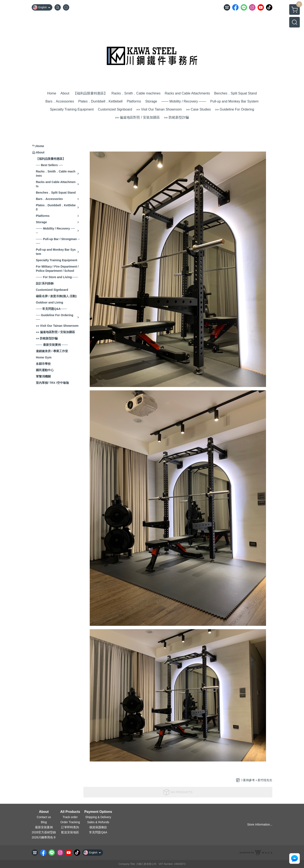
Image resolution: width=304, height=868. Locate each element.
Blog (44, 822)
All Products (70, 812)
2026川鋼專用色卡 (44, 837)
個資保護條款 (98, 827)
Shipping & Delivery (98, 817)
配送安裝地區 (70, 832)
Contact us (44, 817)
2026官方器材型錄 (44, 832)
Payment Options (98, 812)
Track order (70, 817)
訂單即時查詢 (70, 827)
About (44, 812)
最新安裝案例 (44, 827)
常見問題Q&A (98, 832)
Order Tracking (70, 822)
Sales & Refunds (98, 822)
